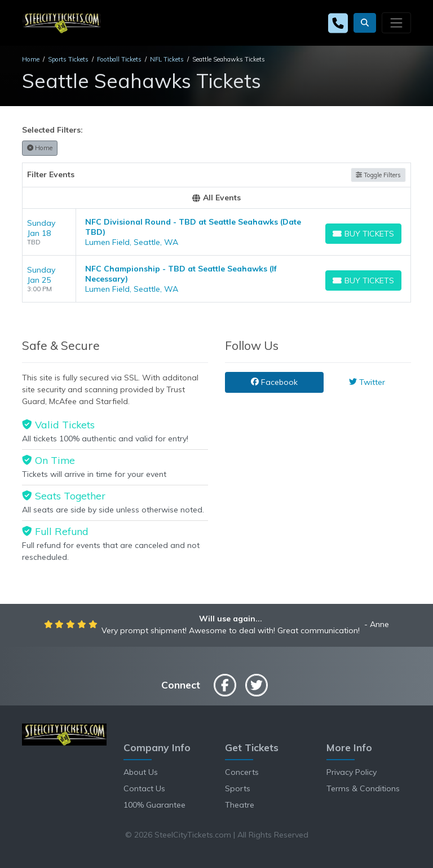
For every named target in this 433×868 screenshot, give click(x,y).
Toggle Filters (378, 175)
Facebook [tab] (274, 382)
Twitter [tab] (367, 382)
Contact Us (144, 788)
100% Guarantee (154, 805)
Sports (238, 788)
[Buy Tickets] (363, 234)
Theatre (240, 805)
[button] (365, 23)
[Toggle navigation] (396, 23)
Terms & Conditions (363, 788)
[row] (216, 232)
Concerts (242, 772)
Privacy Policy (352, 772)
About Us (141, 772)
